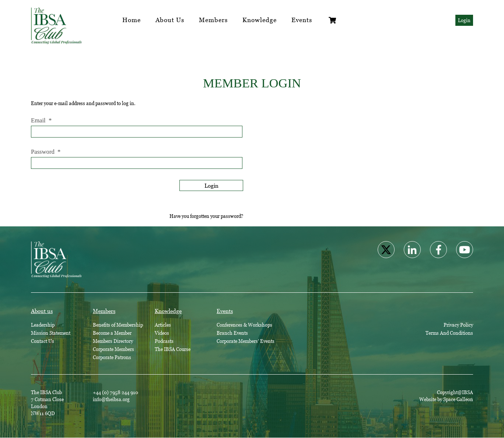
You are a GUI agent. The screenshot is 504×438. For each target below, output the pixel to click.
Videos (162, 333)
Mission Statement (51, 333)
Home (132, 20)
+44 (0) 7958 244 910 (115, 392)
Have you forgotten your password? (206, 216)
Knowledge (260, 20)
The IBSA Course (173, 349)
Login (464, 20)
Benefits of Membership (118, 325)
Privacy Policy (458, 325)
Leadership (43, 325)
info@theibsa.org (111, 399)
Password (46, 152)
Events (302, 20)
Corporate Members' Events (246, 341)
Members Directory (113, 341)
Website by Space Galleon (446, 399)
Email (41, 121)
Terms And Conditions (449, 333)
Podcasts (164, 341)
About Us (170, 20)
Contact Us (43, 341)
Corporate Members (113, 349)
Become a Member (112, 333)
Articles (163, 325)
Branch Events (232, 333)
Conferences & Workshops (244, 325)
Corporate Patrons (112, 357)
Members (213, 20)
